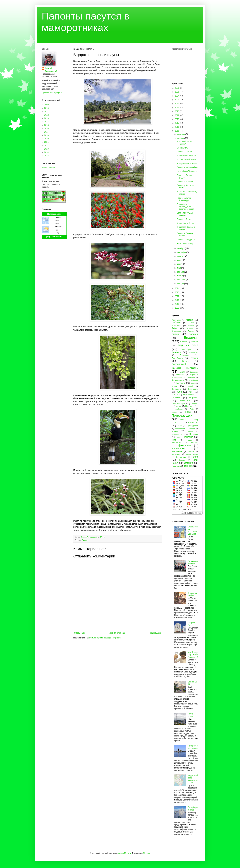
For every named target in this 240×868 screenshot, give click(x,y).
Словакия (194, 434)
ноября (181, 138)
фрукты (191, 451)
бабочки (191, 326)
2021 (46, 142)
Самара (190, 431)
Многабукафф (178, 404)
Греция (194, 358)
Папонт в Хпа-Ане (185, 182)
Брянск (184, 342)
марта (180, 276)
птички (175, 431)
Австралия (176, 320)
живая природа (185, 368)
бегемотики (176, 331)
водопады (186, 350)
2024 (46, 152)
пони (179, 426)
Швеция (182, 460)
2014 (46, 122)
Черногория (181, 457)
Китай (190, 386)
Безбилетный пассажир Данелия (193, 530)
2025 (46, 156)
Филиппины (178, 448)
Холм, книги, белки (185, 223)
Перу (188, 412)
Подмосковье (180, 423)
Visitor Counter (48, 168)
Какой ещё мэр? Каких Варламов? (193, 655)
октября (181, 248)
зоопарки (180, 375)
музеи (179, 406)
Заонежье (194, 372)
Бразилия (191, 337)
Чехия (195, 457)
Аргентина (176, 326)
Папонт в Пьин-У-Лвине (185, 235)
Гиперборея (177, 358)
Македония (188, 395)
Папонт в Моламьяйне (187, 167)
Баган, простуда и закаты (185, 214)
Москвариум (182, 148)
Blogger (146, 853)
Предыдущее (155, 633)
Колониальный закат (186, 160)
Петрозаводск (54, 214)
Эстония (189, 463)
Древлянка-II (179, 364)
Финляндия (177, 451)
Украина (194, 443)
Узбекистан (177, 443)
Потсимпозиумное (193, 562)
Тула (174, 440)
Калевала (191, 377)
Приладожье (192, 426)
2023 (46, 149)
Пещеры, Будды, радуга (184, 176)
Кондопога (176, 389)
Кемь (193, 383)
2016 (46, 129)
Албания (176, 323)
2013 (46, 118)
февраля (182, 280)
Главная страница (117, 633)
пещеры (183, 420)
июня (180, 264)
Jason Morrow (125, 853)
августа (181, 256)
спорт (178, 437)
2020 (177, 111)
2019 (46, 139)
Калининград (178, 380)
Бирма (85, 540)
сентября (182, 252)
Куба (179, 392)
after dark (188, 466)
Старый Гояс (191, 624)
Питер (195, 420)
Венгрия (194, 342)
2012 (46, 115)
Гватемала (193, 353)
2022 (46, 146)
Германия (184, 355)
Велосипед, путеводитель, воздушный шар (185, 207)
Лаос (191, 392)
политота (193, 423)
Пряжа (192, 428)
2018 (46, 135)
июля (180, 260)
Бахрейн (190, 328)
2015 (46, 125)
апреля (181, 272)
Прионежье (180, 428)
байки (174, 328)
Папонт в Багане (184, 219)
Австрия (189, 320)
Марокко (194, 398)
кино (174, 386)
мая (179, 268)
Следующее (80, 633)
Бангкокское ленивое (186, 156)
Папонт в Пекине (184, 152)
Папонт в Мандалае (186, 240)
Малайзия (176, 398)
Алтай (192, 323)
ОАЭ (192, 409)
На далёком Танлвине (187, 171)
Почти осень (191, 715)
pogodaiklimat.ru (54, 237)
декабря (181, 134)
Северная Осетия (178, 434)
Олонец (175, 412)
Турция (189, 440)
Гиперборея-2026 (193, 808)
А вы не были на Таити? (184, 143)
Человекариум (192, 454)
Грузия (185, 361)
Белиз (191, 331)
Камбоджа (194, 380)
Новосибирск (177, 409)
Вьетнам (176, 352)
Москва (195, 404)
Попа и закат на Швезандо (184, 199)
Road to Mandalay (185, 244)
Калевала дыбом (192, 594)
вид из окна (188, 345)
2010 (46, 108)
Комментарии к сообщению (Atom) (105, 638)
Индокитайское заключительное (193, 779)
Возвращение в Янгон (187, 164)
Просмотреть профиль (52, 93)
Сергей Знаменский (51, 70)
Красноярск (193, 389)
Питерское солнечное (193, 747)
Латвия (175, 395)
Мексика (185, 401)
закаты (182, 372)
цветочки (176, 454)
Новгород (190, 406)
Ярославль (176, 466)
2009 (46, 105)
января (181, 284)
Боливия (194, 334)
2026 (177, 88)
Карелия (181, 383)
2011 (46, 112)
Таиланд (188, 437)
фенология (185, 445)
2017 (46, 132)
